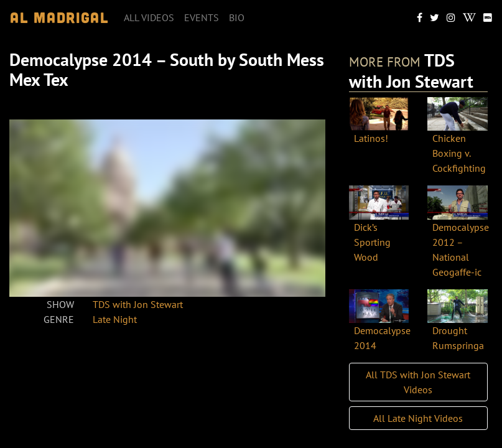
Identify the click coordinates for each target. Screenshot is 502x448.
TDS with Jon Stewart (138, 304)
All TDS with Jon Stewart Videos (418, 382)
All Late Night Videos (418, 418)
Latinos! (371, 138)
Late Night (115, 319)
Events (202, 17)
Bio (237, 17)
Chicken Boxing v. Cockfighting (459, 153)
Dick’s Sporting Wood (372, 242)
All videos (149, 17)
